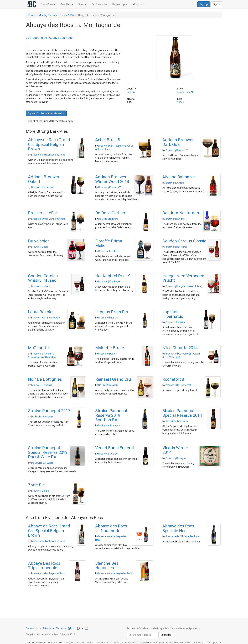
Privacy (47, 628)
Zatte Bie (36, 485)
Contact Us (32, 628)
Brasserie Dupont (108, 354)
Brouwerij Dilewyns (176, 458)
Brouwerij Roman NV (177, 150)
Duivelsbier (38, 241)
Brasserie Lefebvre (109, 251)
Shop (82, 4)
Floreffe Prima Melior (109, 243)
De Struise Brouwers (42, 417)
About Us (139, 4)
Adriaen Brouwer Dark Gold (178, 142)
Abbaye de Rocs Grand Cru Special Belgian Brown (49, 144)
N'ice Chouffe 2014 (180, 348)
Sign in (216, 4)
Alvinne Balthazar (179, 177)
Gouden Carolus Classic (184, 241)
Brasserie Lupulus (108, 318)
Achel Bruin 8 (108, 140)
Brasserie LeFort (43, 213)
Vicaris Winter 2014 (175, 450)
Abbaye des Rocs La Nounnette (111, 528)
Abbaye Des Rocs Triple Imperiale (44, 566)
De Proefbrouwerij (108, 385)
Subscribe (166, 635)
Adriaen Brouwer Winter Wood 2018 (112, 179)
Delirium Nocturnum (181, 213)
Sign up (204, 4)
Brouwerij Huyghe (175, 219)
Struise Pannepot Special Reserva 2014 (182, 413)
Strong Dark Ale (186, 92)
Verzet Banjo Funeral (115, 448)
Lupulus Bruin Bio (112, 312)
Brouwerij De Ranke (42, 385)
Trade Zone (48, 4)
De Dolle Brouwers (108, 219)
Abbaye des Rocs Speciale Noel (178, 528)
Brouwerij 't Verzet (108, 454)
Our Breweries (99, 4)
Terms (60, 628)
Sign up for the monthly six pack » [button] (46, 113)
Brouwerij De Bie (40, 491)
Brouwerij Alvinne (175, 183)
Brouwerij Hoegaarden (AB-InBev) (184, 286)
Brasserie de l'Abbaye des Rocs (51, 38)
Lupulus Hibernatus (173, 314)
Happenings (120, 4)
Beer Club (67, 4)
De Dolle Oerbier (110, 213)
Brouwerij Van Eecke (109, 282)
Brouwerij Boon (39, 247)
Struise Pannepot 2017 (49, 411)
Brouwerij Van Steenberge (45, 318)
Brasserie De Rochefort (178, 385)
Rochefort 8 (173, 379)
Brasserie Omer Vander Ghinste (48, 219)
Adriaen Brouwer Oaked (44, 179)
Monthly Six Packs (49, 15)
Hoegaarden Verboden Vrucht (183, 278)
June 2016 (68, 15)
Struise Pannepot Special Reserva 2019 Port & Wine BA (48, 452)
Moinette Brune (110, 348)
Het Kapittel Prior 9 (113, 276)
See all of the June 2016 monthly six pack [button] (51, 121)
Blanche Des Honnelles (107, 566)
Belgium (131, 92)
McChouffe (38, 348)
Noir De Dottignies (45, 379)
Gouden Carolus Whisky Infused (43, 278)
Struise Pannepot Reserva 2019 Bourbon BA (111, 415)
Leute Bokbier (41, 312)
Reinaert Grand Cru (113, 379)
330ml (180, 102)
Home (32, 15)
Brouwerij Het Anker (176, 247)
